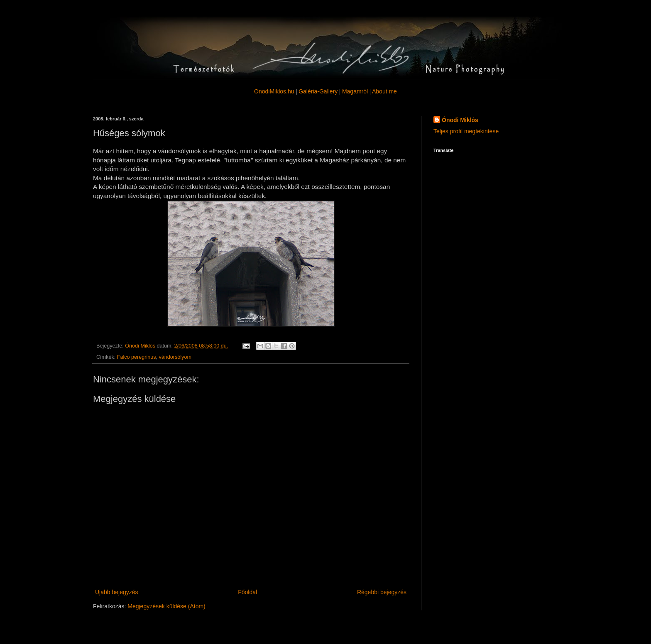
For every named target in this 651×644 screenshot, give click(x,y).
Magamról (355, 91)
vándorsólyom (175, 357)
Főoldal (247, 592)
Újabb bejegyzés (117, 592)
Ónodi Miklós (460, 120)
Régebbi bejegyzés (382, 592)
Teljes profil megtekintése (466, 131)
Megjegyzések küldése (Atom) (166, 606)
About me (384, 91)
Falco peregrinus (137, 357)
